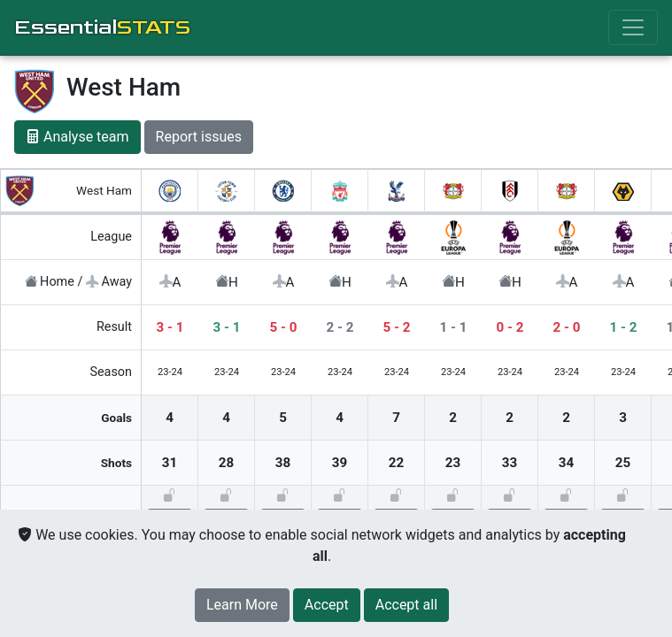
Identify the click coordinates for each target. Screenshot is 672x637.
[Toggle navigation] (633, 27)
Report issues (199, 137)
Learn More (242, 605)
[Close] (327, 605)
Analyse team (77, 137)
